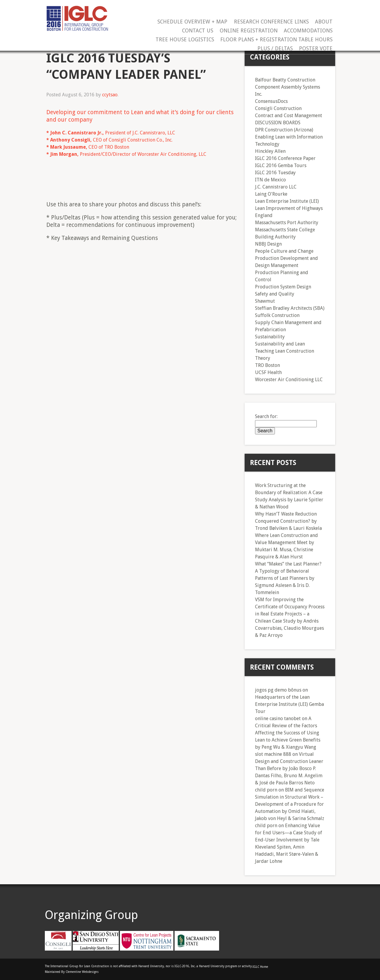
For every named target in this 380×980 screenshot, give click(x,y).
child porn (266, 790)
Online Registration (249, 31)
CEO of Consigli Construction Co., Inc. (109, 140)
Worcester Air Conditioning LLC (289, 380)
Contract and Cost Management (289, 116)
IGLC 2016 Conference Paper (285, 158)
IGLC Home (260, 967)
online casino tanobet (278, 718)
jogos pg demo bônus (278, 690)
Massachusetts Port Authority (287, 223)
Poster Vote (316, 49)
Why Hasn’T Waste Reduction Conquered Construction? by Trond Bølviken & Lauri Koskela (288, 521)
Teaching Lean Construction (285, 351)
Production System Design (283, 287)
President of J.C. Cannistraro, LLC (111, 133)
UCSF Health (268, 372)
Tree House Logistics (185, 40)
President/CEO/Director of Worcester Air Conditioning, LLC (126, 154)
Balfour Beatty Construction (285, 80)
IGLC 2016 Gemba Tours (281, 165)
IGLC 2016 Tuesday (275, 173)
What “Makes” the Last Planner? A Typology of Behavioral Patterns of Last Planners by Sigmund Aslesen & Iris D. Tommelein (288, 578)
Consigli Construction (278, 108)
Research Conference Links (271, 22)
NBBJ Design (268, 244)
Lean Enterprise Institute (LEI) (287, 201)
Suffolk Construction (277, 315)
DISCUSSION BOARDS (278, 123)
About (324, 22)
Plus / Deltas (275, 49)
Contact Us (198, 31)
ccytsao (110, 95)
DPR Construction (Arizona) (284, 130)
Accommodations (308, 31)
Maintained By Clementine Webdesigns (72, 972)
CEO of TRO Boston (88, 147)
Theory (263, 358)
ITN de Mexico (270, 180)
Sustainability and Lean (280, 344)
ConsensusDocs (271, 101)
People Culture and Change (284, 251)
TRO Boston (267, 365)
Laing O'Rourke (271, 194)
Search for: (266, 416)
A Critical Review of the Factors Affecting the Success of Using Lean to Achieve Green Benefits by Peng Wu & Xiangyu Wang (288, 733)
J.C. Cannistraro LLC (276, 187)
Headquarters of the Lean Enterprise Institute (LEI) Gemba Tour (289, 704)
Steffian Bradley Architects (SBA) (290, 308)
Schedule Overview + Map (192, 22)
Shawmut (265, 301)
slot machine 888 (273, 754)
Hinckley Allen (270, 151)
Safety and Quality (275, 294)
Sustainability (270, 337)
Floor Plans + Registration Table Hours (276, 40)
